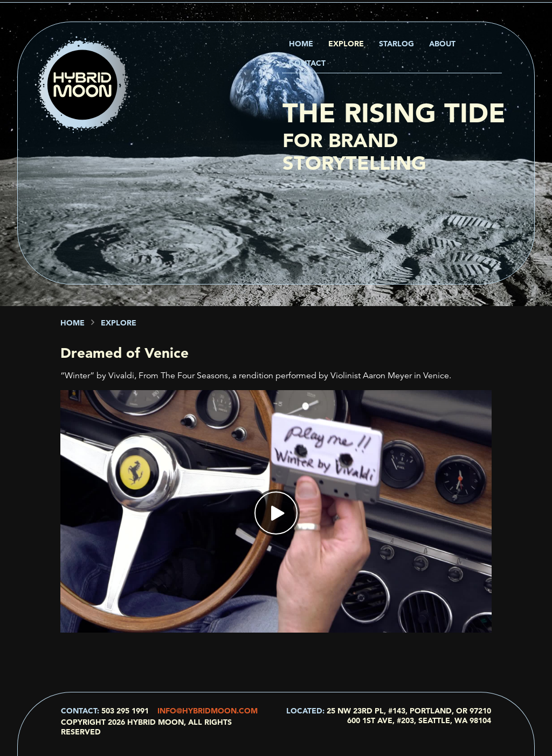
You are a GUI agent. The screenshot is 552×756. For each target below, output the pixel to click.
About (442, 44)
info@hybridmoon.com (208, 711)
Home (301, 44)
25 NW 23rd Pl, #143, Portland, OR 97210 (409, 711)
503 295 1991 (125, 711)
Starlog (396, 44)
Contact (307, 63)
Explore (346, 44)
